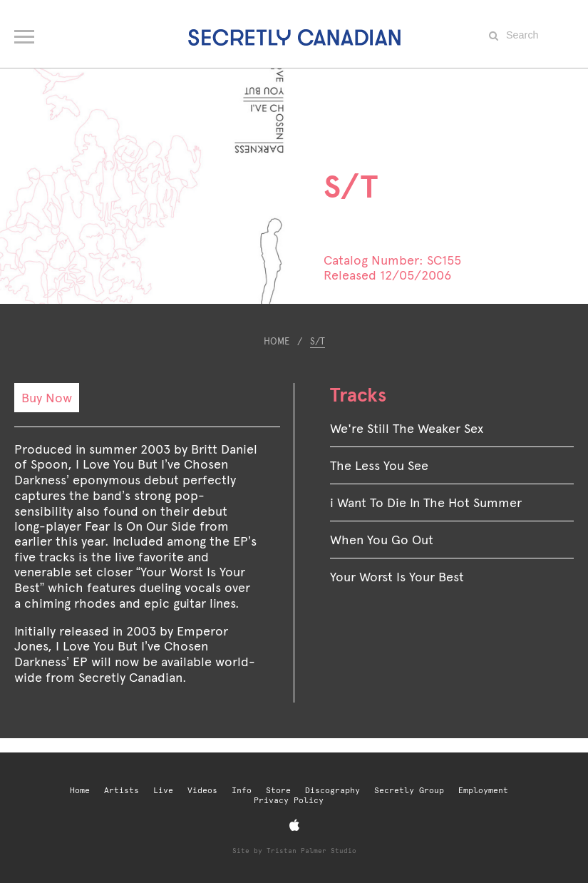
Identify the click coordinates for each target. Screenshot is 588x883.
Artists (122, 791)
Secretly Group (409, 791)
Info (242, 791)
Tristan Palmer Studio (311, 851)
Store (278, 791)
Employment (483, 791)
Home (277, 341)
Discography (332, 791)
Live (163, 791)
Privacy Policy (289, 801)
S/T (318, 341)
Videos (202, 791)
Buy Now (47, 398)
